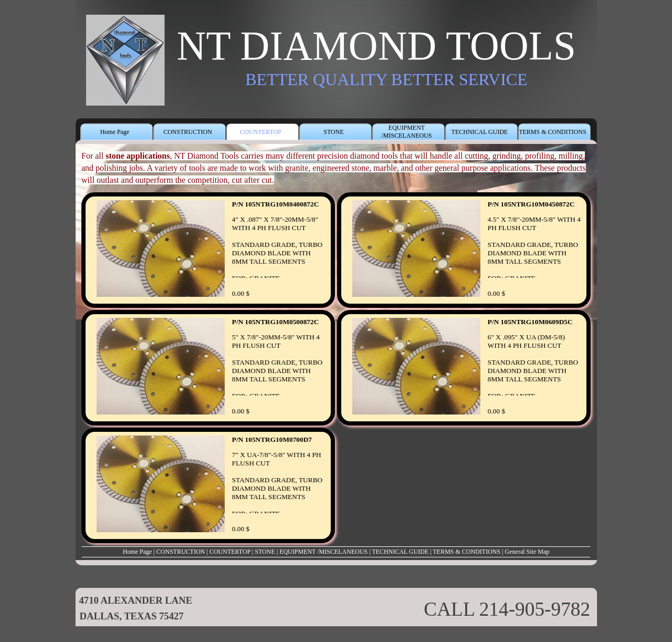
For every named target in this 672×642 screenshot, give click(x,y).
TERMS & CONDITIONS (467, 552)
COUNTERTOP (230, 552)
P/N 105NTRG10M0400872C (275, 204)
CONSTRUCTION (181, 552)
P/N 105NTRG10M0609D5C (530, 322)
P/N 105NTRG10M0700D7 (272, 439)
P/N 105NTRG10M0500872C (275, 322)
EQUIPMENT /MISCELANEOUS (323, 552)
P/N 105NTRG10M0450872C (531, 204)
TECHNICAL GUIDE (400, 552)
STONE (265, 552)
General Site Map (527, 552)
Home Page (138, 552)
